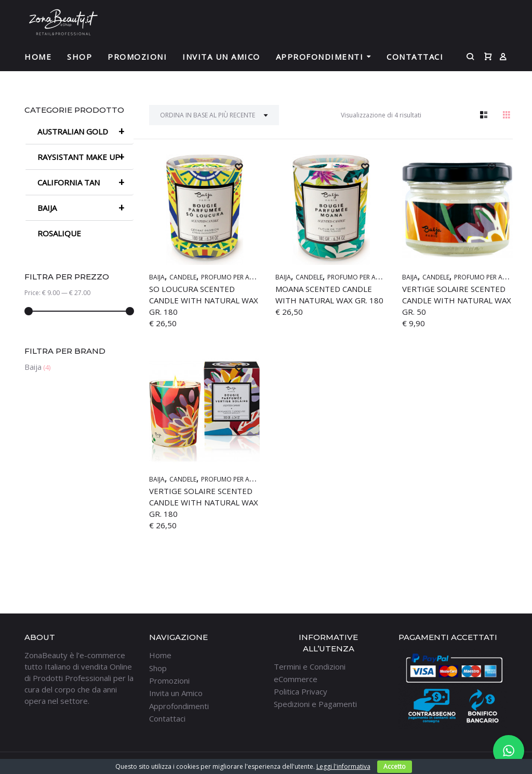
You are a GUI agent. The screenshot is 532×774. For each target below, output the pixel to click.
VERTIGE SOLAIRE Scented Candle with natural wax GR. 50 (457, 300)
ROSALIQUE (59, 233)
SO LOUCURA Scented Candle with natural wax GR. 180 (204, 300)
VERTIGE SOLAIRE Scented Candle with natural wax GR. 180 (204, 502)
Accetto (395, 766)
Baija (33, 367)
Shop (79, 57)
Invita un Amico (221, 57)
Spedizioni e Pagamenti (315, 704)
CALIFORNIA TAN (85, 182)
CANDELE (183, 277)
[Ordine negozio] (214, 115)
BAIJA (157, 277)
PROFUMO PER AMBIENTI (237, 277)
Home (38, 57)
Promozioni (137, 57)
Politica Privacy (301, 691)
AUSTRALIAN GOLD (85, 131)
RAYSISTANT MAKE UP (85, 157)
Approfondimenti (320, 57)
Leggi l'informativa (343, 766)
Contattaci (415, 57)
